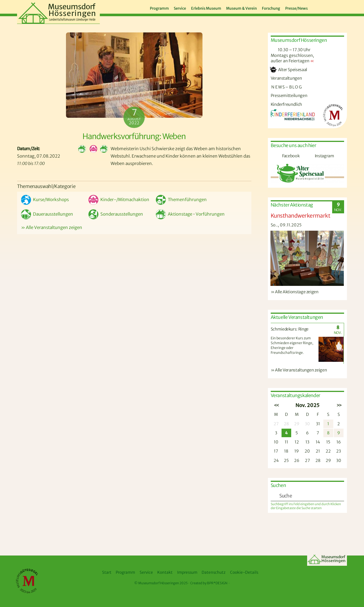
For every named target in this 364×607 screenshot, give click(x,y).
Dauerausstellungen (47, 214)
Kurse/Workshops (45, 200)
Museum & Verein (241, 8)
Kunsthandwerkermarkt (301, 216)
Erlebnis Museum (206, 8)
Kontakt (165, 572)
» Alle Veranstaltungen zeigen (52, 227)
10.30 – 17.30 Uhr (291, 50)
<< (276, 405)
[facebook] (321, 7)
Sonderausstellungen (116, 214)
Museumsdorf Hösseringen (159, 583)
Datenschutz (214, 572)
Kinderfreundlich (286, 104)
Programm (159, 8)
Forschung (271, 8)
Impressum (187, 572)
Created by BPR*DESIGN (209, 583)
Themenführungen (181, 200)
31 (318, 424)
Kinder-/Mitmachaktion (119, 200)
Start (107, 572)
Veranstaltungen (286, 78)
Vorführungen (210, 214)
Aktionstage (174, 214)
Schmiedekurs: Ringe (290, 329)
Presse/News (296, 8)
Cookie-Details (244, 572)
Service (180, 8)
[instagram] (332, 7)
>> (339, 405)
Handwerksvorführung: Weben (134, 136)
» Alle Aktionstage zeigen (295, 292)
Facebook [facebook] (284, 156)
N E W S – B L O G (286, 87)
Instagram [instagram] (318, 156)
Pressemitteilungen (289, 96)
